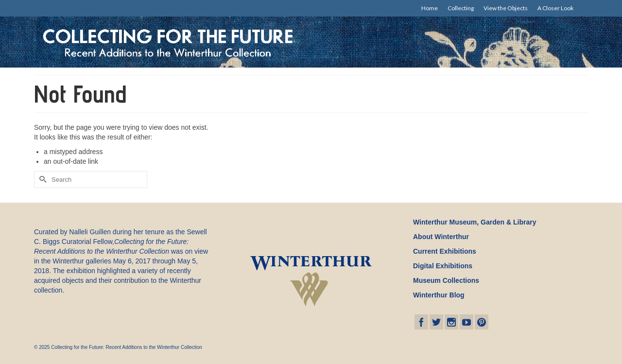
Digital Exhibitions (443, 266)
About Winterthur (441, 237)
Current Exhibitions (445, 251)
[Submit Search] (41, 180)
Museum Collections (446, 280)
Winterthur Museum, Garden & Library (475, 222)
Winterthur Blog (439, 295)
